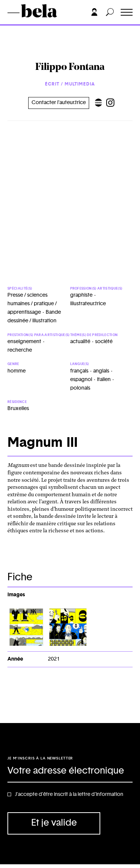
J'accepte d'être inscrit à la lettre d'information (69, 794)
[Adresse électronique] (70, 771)
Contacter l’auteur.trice (59, 103)
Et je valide (54, 823)
